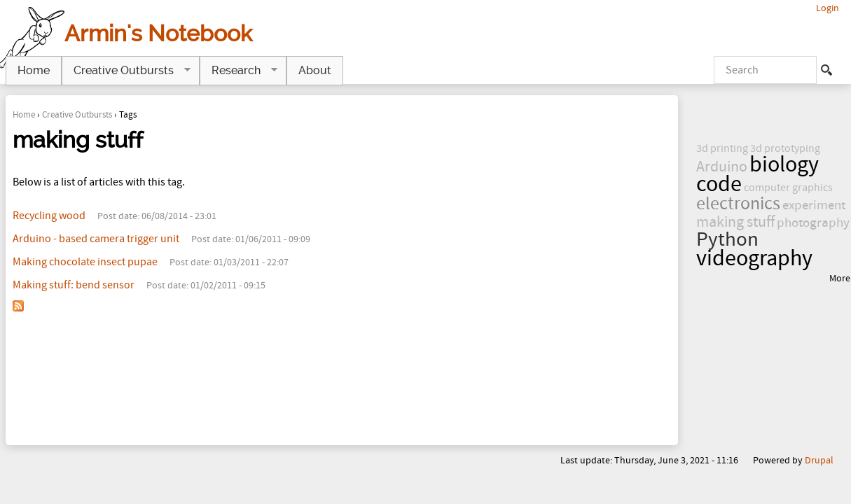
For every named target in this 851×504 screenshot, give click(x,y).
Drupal (819, 460)
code (719, 184)
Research (238, 71)
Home (24, 115)
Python (727, 240)
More (840, 278)
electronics (738, 204)
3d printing (722, 148)
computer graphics (788, 188)
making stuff (735, 222)
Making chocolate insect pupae (85, 262)
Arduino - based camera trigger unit (96, 239)
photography (813, 223)
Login (828, 8)
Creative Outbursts (77, 115)
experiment (814, 205)
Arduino (722, 167)
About (315, 70)
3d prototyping (785, 148)
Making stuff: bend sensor (74, 285)
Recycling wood (49, 216)
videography (754, 259)
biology (784, 165)
